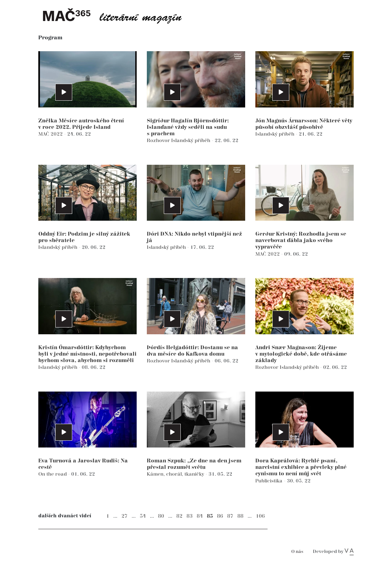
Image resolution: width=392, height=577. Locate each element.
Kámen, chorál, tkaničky (176, 474)
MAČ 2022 (51, 134)
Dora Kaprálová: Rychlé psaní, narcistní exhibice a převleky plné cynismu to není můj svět (301, 467)
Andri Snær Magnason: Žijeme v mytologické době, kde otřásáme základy (301, 354)
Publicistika (270, 481)
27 (124, 516)
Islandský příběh (191, 141)
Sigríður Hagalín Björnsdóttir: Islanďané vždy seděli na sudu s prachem (188, 127)
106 (260, 516)
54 (143, 516)
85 (210, 516)
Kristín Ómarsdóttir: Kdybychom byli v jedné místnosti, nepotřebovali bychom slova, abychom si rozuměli (87, 354)
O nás (297, 552)
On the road (53, 474)
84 (200, 516)
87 (230, 516)
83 (190, 516)
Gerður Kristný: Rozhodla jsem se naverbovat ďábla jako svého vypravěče (301, 241)
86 (220, 516)
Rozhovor (159, 141)
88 (240, 516)
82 (179, 516)
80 (161, 516)
